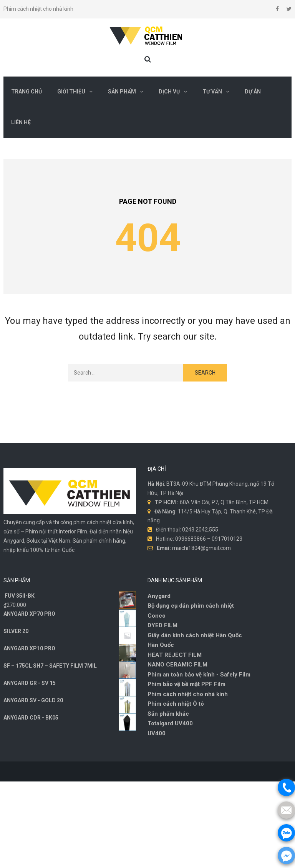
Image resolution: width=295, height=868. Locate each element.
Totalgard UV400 (170, 723)
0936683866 (191, 539)
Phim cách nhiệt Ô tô (176, 704)
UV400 (157, 733)
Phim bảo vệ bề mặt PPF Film (186, 684)
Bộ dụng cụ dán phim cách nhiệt (191, 606)
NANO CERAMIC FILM (177, 665)
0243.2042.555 (200, 530)
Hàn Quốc (161, 645)
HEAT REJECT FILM (175, 655)
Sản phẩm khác (168, 714)
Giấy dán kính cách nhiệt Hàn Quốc (195, 635)
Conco (157, 616)
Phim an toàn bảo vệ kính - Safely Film (199, 675)
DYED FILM (162, 625)
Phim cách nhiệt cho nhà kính (188, 694)
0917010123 (227, 539)
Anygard (159, 596)
